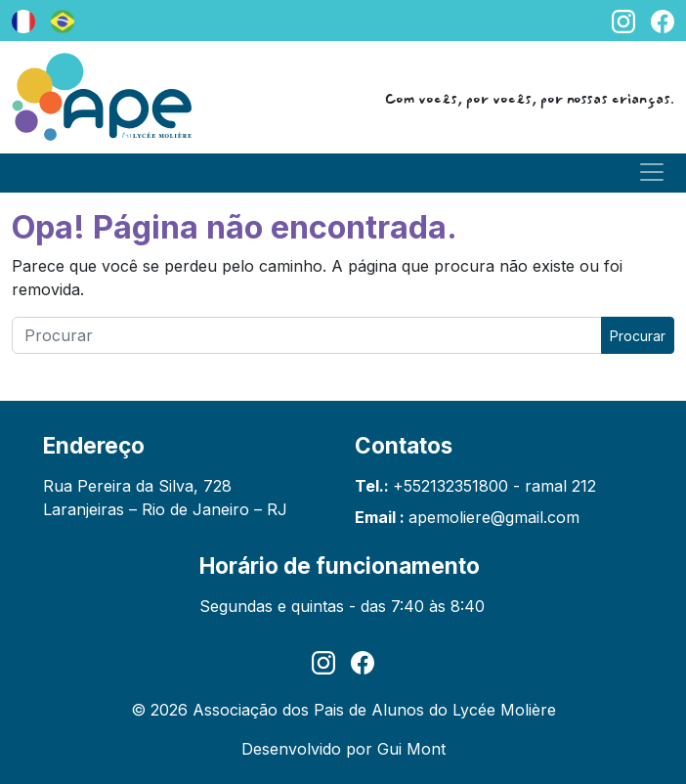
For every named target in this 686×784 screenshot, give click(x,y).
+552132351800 (450, 486)
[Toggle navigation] (652, 172)
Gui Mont (411, 749)
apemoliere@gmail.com (494, 517)
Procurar (638, 336)
